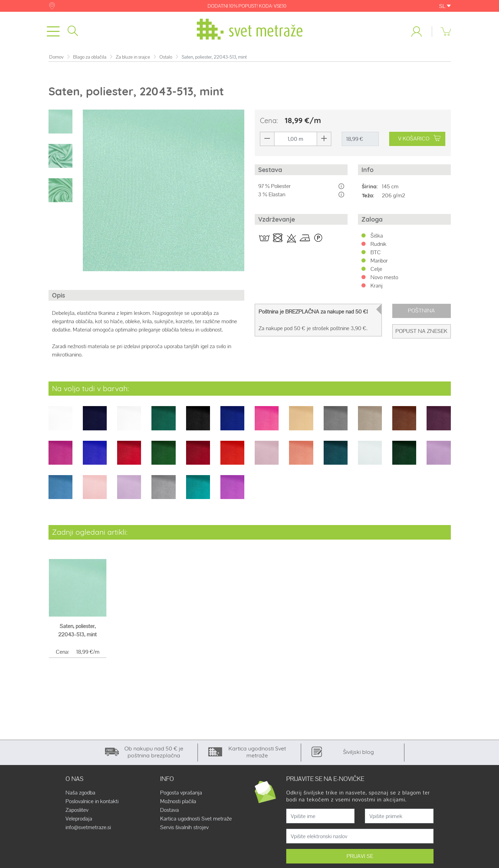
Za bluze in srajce (133, 57)
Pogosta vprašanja (181, 793)
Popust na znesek (421, 331)
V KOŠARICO (419, 139)
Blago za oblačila (90, 57)
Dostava (169, 810)
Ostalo (166, 57)
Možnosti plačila (178, 802)
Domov (56, 57)
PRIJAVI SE (360, 856)
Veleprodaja (79, 819)
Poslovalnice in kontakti (92, 802)
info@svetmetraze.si (88, 828)
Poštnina (421, 311)
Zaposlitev (77, 810)
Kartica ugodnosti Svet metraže (196, 819)
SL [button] (445, 6)
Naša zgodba (80, 793)
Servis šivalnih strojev (184, 828)
